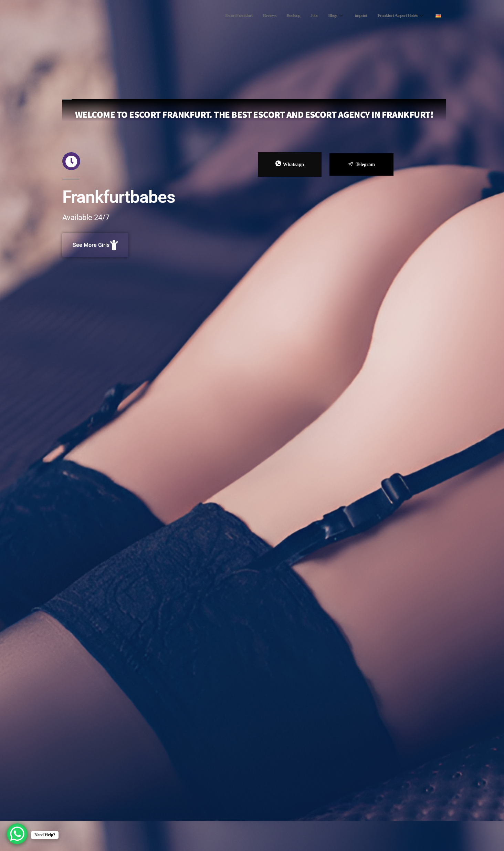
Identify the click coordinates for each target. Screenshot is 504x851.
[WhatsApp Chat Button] (17, 834)
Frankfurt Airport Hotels (397, 16)
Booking (281, 16)
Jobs (303, 16)
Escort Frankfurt (221, 16)
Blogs (326, 16)
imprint (353, 16)
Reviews (255, 16)
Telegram (361, 164)
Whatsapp (290, 164)
